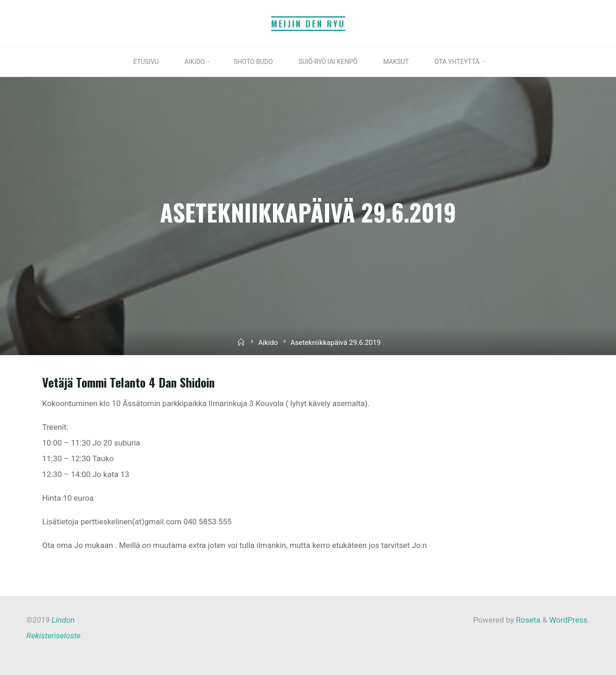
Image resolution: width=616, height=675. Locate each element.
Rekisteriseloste (54, 636)
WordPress (568, 620)
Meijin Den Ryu (308, 23)
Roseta (527, 620)
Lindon (63, 620)
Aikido (268, 343)
